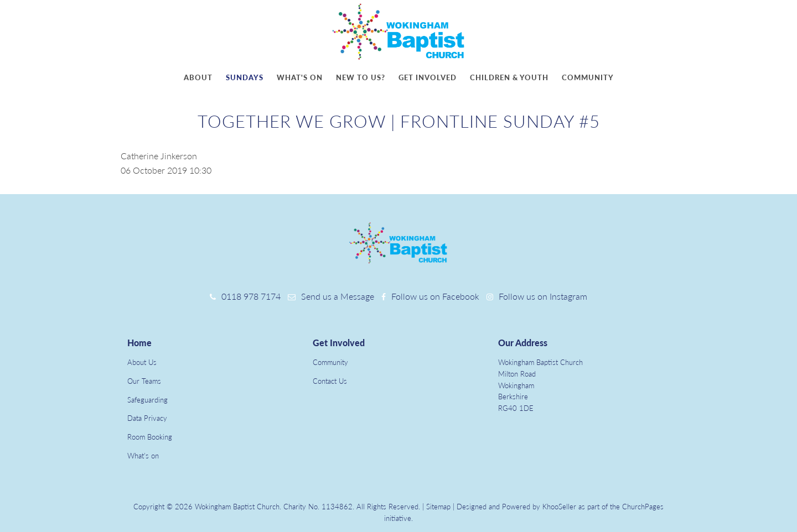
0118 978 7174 (251, 296)
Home (139, 343)
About (198, 77)
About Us (142, 362)
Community (588, 77)
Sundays (245, 77)
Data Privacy (147, 418)
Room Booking (150, 437)
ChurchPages (643, 507)
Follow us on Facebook (435, 296)
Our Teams (144, 381)
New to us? (361, 77)
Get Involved (339, 343)
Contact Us (330, 381)
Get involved (428, 77)
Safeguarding (148, 400)
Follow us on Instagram (543, 296)
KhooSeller (559, 507)
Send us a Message (338, 296)
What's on (300, 77)
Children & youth (509, 77)
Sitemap (438, 507)
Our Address (523, 343)
